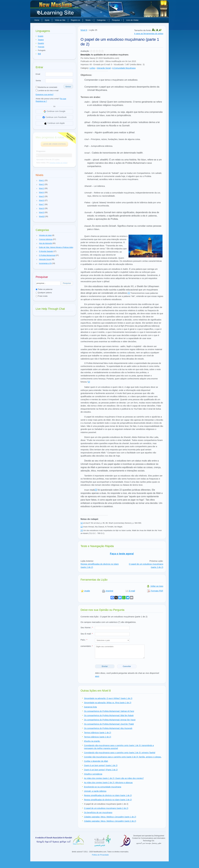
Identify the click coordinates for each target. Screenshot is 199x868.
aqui (97, 676)
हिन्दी (39, 54)
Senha (38, 81)
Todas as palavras (44, 289)
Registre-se (75, 20)
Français (41, 47)
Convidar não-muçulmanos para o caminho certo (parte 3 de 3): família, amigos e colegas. (123, 757)
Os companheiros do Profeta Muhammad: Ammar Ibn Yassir (110, 720)
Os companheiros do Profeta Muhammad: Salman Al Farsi (109, 711)
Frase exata (42, 296)
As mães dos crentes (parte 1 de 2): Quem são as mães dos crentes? (114, 778)
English (41, 36)
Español (41, 43)
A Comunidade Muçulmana (124, 68)
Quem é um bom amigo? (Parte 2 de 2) (101, 770)
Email (38, 74)
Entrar (68, 87)
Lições (92, 68)
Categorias (102, 20)
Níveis (89, 20)
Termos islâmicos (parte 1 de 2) (97, 733)
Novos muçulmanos (56, 10)
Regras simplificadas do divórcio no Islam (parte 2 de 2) (108, 800)
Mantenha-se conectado (46, 87)
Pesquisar (117, 20)
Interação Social (104, 68)
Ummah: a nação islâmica (95, 791)
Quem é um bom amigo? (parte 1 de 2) (101, 765)
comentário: (87, 646)
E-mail (130, 591)
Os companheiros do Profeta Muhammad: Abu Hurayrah (108, 728)
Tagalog (41, 40)
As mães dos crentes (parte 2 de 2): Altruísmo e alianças (108, 783)
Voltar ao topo (155, 586)
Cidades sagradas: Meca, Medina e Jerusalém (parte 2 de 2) (110, 821)
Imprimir (108, 591)
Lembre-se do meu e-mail (47, 90)
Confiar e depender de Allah (96, 761)
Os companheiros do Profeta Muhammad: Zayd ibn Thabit (109, 724)
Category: (85, 68)
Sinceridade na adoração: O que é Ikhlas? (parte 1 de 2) (108, 698)
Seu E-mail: (87, 634)
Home (37, 20)
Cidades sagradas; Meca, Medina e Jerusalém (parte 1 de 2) (110, 817)
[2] (89, 382)
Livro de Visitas (132, 20)
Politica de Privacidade (100, 855)
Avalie (85, 591)
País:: (84, 640)
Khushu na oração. (92, 741)
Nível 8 (84, 30)
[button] (37, 181)
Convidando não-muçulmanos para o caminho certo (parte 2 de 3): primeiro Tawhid (120, 753)
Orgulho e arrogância (93, 774)
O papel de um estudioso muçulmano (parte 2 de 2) (106, 808)
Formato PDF (155, 591)
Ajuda (47, 20)
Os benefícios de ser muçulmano (98, 813)
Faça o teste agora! (122, 554)
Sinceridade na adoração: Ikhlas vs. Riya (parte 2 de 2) (108, 703)
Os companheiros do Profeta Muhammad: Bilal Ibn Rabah (109, 715)
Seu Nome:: (87, 627)
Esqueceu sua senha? (45, 94)
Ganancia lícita (90, 707)
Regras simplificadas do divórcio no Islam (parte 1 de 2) (108, 795)
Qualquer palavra (44, 293)
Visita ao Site (60, 20)
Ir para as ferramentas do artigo (149, 33)
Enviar (105, 666)
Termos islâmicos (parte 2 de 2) (97, 737)
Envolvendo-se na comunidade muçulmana (103, 787)
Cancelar (127, 666)
